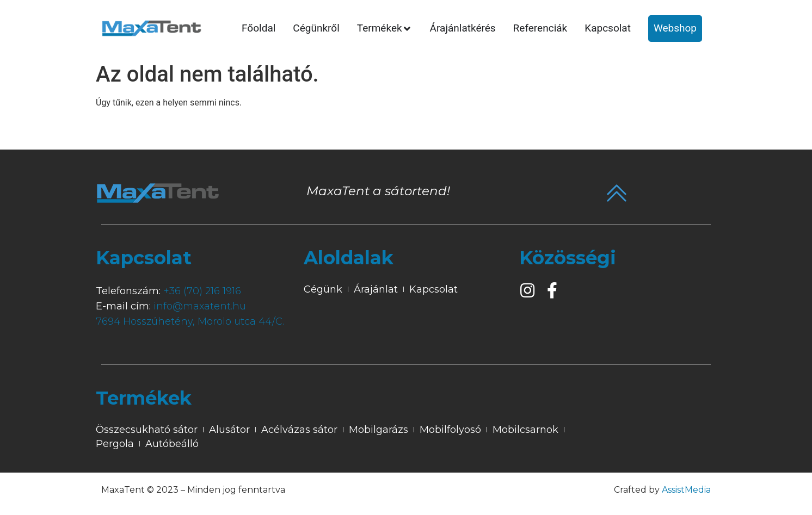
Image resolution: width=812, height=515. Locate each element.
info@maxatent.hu (200, 306)
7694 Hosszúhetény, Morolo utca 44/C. (190, 321)
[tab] (259, 29)
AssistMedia (686, 490)
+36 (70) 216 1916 (202, 291)
